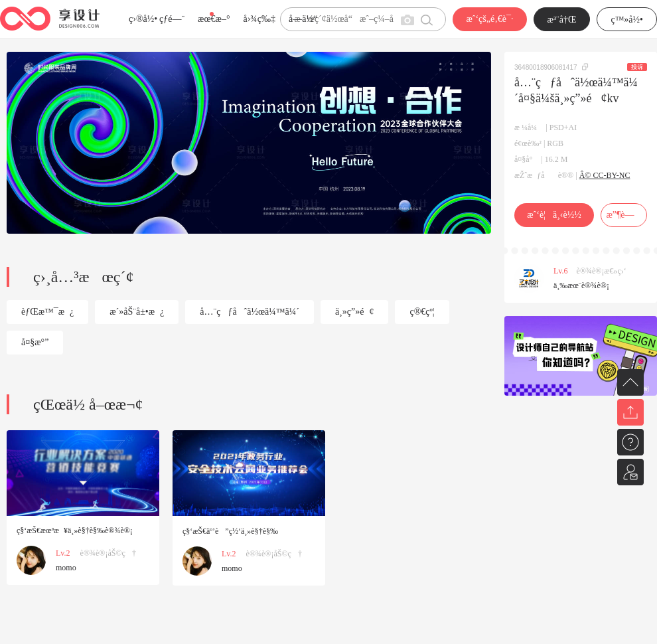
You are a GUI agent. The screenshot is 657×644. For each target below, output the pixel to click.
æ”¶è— (623, 215)
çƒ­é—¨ (172, 19)
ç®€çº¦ (422, 312)
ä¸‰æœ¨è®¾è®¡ (581, 285)
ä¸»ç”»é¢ (355, 312)
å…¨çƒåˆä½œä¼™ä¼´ (250, 312)
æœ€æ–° (214, 19)
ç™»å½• (627, 20)
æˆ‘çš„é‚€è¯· (489, 19)
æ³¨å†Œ (562, 20)
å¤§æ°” (35, 342)
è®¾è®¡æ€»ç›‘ (602, 271)
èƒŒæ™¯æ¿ (47, 312)
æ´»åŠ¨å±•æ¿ (137, 312)
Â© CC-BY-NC (605, 175)
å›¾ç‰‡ (259, 19)
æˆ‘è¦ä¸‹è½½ (554, 215)
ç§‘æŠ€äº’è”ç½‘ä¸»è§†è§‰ (230, 531)
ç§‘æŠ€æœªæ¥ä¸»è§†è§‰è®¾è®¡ (75, 530)
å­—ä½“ (303, 19)
